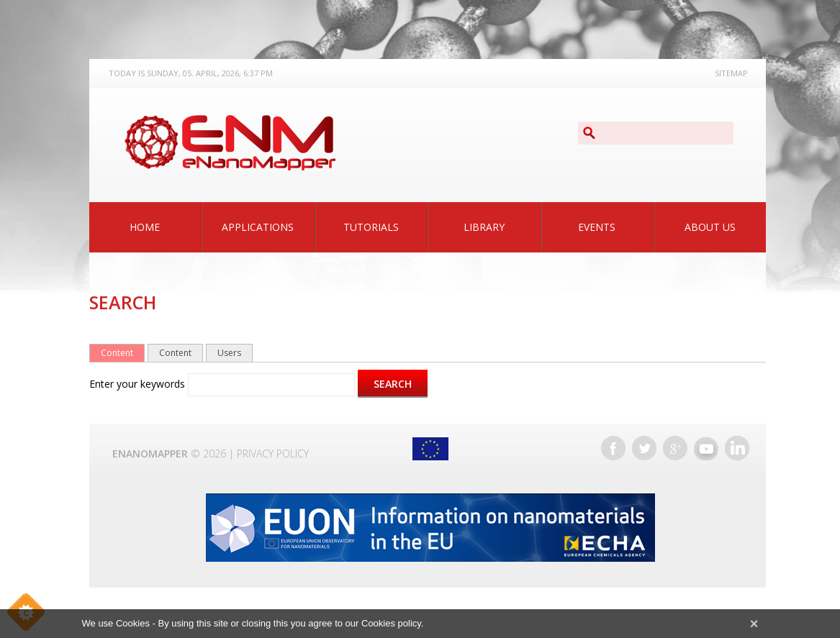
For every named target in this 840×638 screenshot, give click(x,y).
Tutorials (371, 227)
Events (597, 227)
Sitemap (731, 73)
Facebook (613, 448)
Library (484, 227)
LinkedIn (737, 448)
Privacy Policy (273, 454)
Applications (258, 227)
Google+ (675, 448)
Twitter (644, 448)
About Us (710, 227)
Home (145, 227)
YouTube (706, 448)
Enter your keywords (139, 384)
